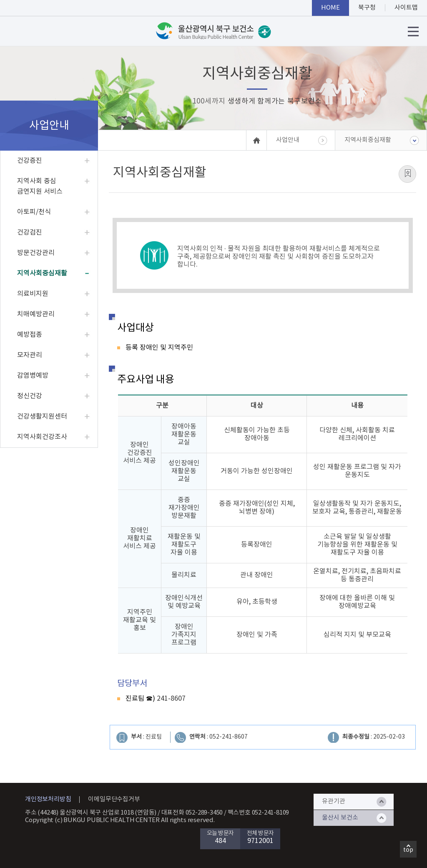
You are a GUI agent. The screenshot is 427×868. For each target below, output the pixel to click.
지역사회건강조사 (42, 437)
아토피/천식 (34, 212)
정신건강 (30, 396)
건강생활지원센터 (42, 416)
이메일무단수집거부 (114, 799)
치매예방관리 (36, 314)
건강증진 (30, 161)
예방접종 (30, 335)
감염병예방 (33, 376)
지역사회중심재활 (42, 273)
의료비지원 (33, 294)
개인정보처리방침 (48, 799)
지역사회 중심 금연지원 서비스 (40, 186)
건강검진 (30, 232)
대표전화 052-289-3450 (192, 813)
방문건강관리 (36, 253)
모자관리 (30, 355)
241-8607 (170, 699)
